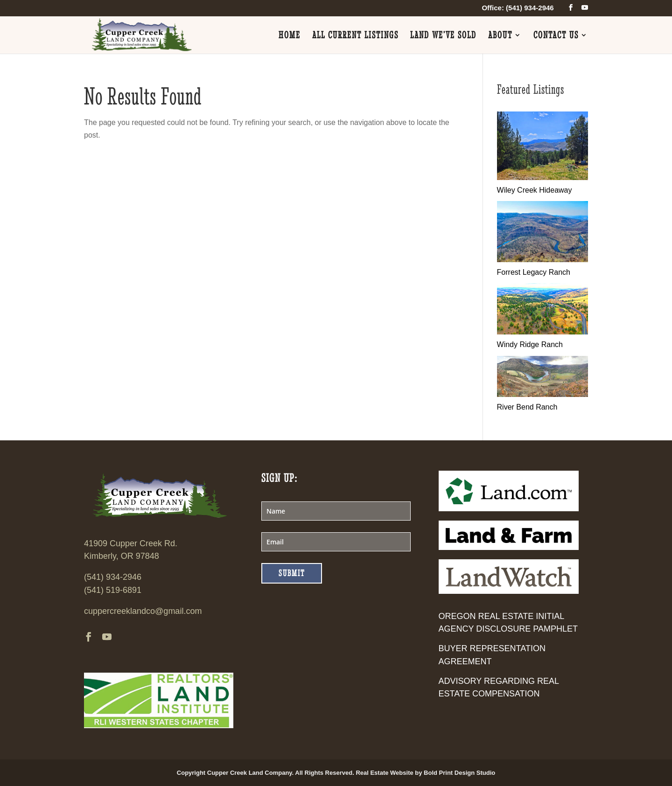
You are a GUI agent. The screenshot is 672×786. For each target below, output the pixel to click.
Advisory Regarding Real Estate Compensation (499, 687)
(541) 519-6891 (113, 590)
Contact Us (556, 36)
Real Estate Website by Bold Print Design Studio (425, 773)
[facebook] (571, 8)
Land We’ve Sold (443, 36)
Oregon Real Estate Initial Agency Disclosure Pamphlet (508, 623)
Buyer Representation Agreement (492, 655)
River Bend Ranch (527, 407)
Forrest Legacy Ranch (534, 272)
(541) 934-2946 (113, 577)
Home (290, 36)
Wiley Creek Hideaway (535, 190)
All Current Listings (355, 36)
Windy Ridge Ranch (530, 344)
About (500, 36)
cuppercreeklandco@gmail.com (143, 611)
